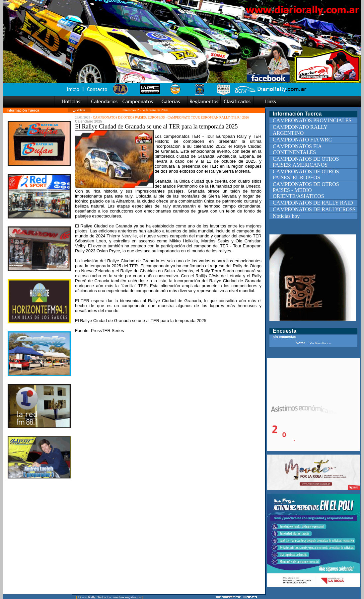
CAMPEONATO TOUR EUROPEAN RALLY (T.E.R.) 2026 (208, 117)
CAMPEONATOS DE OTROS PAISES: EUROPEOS (129, 117)
